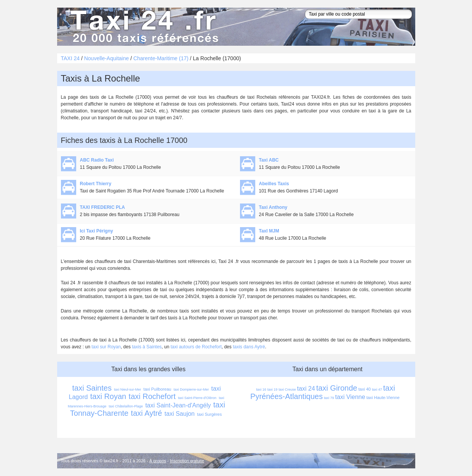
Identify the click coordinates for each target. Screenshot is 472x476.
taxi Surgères (209, 414)
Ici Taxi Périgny (97, 231)
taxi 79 (329, 398)
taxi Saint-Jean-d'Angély (178, 405)
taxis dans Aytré (249, 347)
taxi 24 (306, 389)
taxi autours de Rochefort (196, 347)
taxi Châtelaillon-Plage (126, 406)
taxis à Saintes (147, 347)
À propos (158, 461)
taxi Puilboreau (158, 389)
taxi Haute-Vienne (383, 397)
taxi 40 (365, 389)
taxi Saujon (180, 414)
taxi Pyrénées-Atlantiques (324, 392)
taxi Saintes (92, 388)
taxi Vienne (350, 397)
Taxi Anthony (273, 207)
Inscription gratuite (187, 461)
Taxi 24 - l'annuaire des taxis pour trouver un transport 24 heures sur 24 (143, 27)
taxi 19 (273, 389)
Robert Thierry (96, 184)
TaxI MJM (269, 231)
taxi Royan (108, 396)
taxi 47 (377, 389)
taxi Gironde (337, 388)
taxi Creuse (287, 389)
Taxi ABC (269, 160)
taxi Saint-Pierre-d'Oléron (197, 398)
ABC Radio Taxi (97, 160)
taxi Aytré (147, 413)
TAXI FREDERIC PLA (102, 207)
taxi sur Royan (106, 347)
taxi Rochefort (152, 396)
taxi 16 (261, 389)
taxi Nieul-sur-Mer (127, 389)
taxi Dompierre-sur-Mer (191, 389)
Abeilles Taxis (274, 184)
